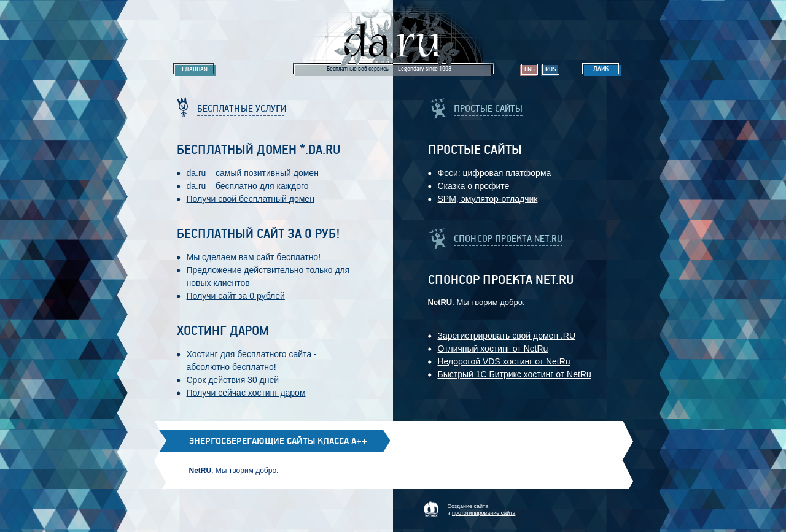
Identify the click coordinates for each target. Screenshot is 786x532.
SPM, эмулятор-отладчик (488, 199)
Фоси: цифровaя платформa (495, 173)
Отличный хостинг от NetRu (493, 349)
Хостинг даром (223, 331)
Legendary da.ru (394, 38)
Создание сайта (468, 506)
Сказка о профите (474, 186)
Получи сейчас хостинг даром (246, 393)
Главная (195, 69)
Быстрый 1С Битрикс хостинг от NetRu (515, 374)
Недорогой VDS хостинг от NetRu (504, 361)
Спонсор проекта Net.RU (501, 280)
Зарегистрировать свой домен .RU (507, 336)
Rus (551, 69)
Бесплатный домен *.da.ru (259, 150)
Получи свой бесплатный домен (251, 199)
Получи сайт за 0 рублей (236, 296)
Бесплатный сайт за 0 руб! (258, 234)
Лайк (601, 69)
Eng (530, 69)
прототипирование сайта (484, 513)
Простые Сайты (475, 150)
